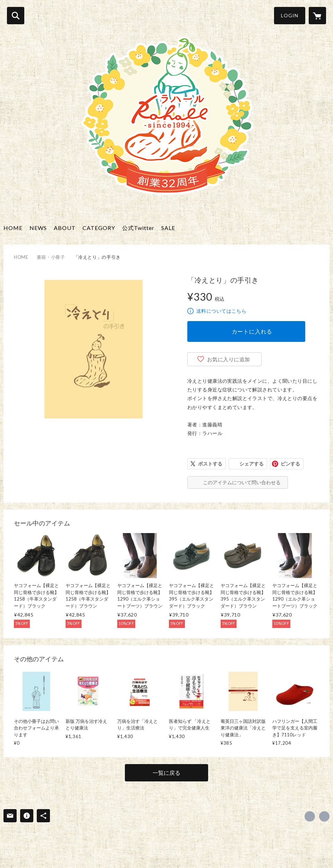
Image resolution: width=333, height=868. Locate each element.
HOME (13, 228)
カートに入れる (252, 331)
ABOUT (65, 228)
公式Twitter (138, 228)
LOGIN (290, 15)
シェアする (251, 464)
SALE (168, 228)
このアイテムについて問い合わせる (242, 482)
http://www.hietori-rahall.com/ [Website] (324, 816)
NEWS (38, 228)
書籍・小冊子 (51, 257)
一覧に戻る (166, 773)
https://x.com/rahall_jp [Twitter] (310, 816)
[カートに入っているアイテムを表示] (317, 16)
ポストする (210, 464)
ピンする (290, 464)
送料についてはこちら (221, 311)
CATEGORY (99, 228)
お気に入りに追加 (229, 359)
